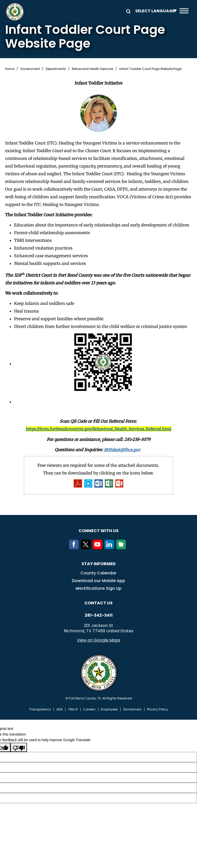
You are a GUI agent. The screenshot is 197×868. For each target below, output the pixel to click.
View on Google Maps (99, 640)
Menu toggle (184, 11)
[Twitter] (87, 548)
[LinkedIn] (110, 548)
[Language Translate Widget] (155, 11)
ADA (60, 710)
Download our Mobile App (98, 581)
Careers (89, 710)
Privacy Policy (157, 710)
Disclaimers (132, 710)
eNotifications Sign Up (98, 589)
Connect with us (98, 531)
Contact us (98, 603)
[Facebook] (75, 548)
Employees (109, 710)
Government (30, 69)
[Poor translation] (19, 748)
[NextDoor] (122, 548)
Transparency (40, 710)
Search (127, 11)
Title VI (73, 710)
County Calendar (98, 573)
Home (10, 69)
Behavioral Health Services (93, 69)
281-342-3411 (99, 616)
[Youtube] (98, 548)
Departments (56, 69)
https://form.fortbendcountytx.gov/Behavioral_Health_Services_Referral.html (99, 429)
